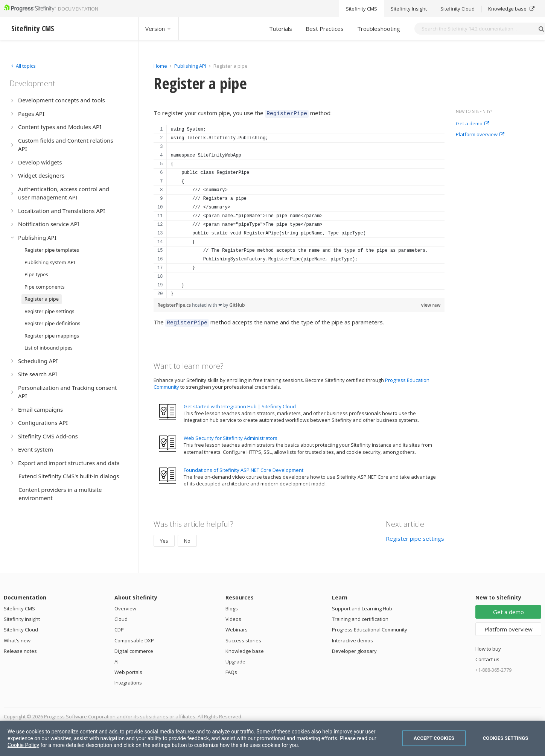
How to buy (488, 646)
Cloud (121, 617)
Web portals (128, 670)
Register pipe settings (415, 536)
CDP (119, 627)
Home (160, 66)
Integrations (128, 680)
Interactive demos (352, 638)
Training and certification (360, 617)
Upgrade (235, 659)
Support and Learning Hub (362, 606)
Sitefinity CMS (19, 606)
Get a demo (473, 124)
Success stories (243, 638)
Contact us (487, 657)
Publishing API (190, 66)
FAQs (231, 670)
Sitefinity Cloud (21, 627)
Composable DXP (134, 638)
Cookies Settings (506, 738)
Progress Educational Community (370, 627)
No (187, 538)
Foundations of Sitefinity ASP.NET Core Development (244, 468)
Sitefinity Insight (22, 617)
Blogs (232, 606)
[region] (299, 210)
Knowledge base (245, 649)
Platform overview (480, 135)
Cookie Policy (23, 745)
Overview (125, 606)
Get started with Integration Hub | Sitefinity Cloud (240, 404)
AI (116, 659)
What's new (17, 638)
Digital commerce (134, 649)
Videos (233, 617)
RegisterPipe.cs (175, 304)
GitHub (237, 304)
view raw (431, 304)
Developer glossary (354, 649)
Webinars (237, 627)
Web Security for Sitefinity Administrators (231, 436)
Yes (164, 538)
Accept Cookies (434, 738)
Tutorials (281, 29)
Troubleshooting (379, 29)
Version (158, 29)
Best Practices (325, 29)
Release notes (20, 649)
